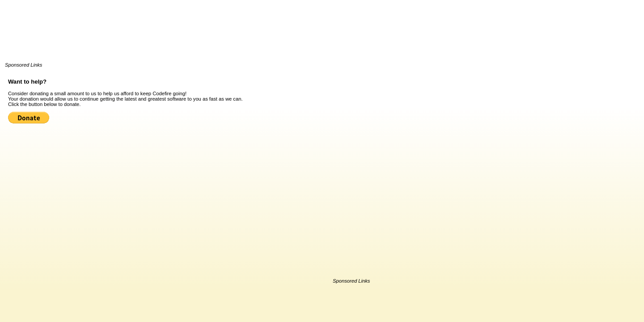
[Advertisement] (168, 36)
